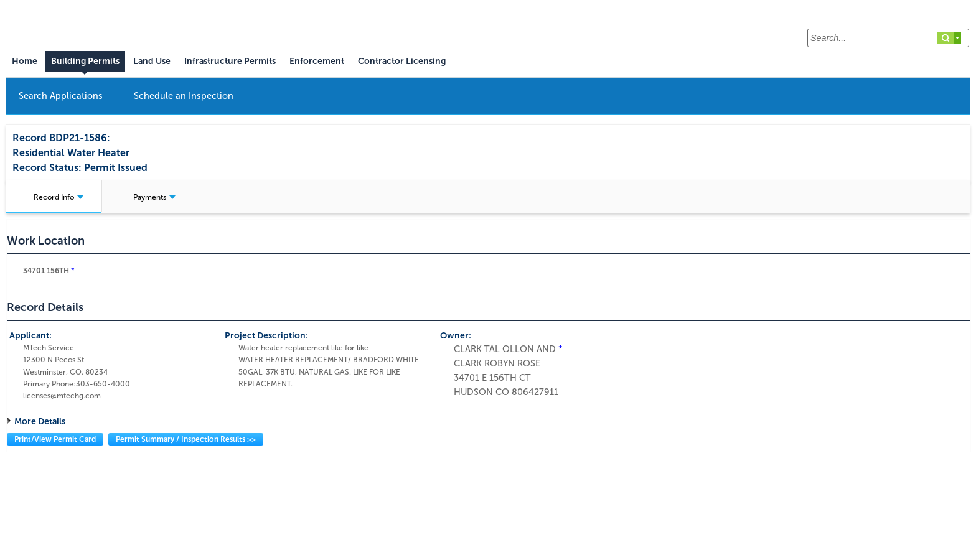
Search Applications (61, 96)
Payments (154, 197)
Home (25, 61)
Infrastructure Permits (230, 61)
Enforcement (317, 61)
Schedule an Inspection (184, 96)
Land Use (152, 61)
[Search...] (888, 38)
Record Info (59, 197)
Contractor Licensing (402, 61)
